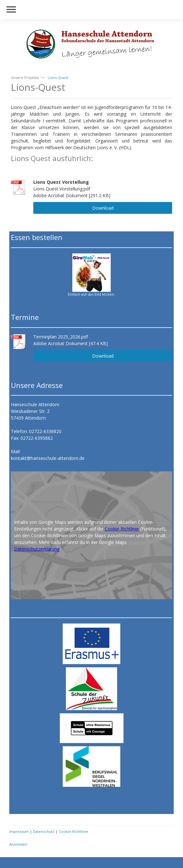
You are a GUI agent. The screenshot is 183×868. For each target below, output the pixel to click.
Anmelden (18, 844)
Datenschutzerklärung (37, 549)
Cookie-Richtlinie (122, 529)
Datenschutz (44, 831)
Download (103, 208)
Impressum (19, 831)
